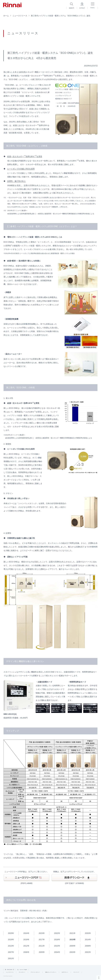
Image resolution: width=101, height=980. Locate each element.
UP (99, 978)
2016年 (57, 940)
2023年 (42, 933)
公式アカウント (65, 972)
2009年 (72, 946)
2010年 (57, 946)
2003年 (72, 952)
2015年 (73, 940)
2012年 (26, 946)
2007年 (11, 952)
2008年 (88, 946)
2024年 (26, 933)
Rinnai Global (9, 970)
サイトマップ (76, 972)
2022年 (57, 933)
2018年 (26, 940)
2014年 (88, 940)
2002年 (88, 952)
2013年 (11, 946)
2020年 (88, 933)
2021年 (72, 933)
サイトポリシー (22, 972)
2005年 (42, 952)
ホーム (6, 16)
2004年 (57, 952)
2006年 (26, 952)
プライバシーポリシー (35, 972)
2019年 (11, 940)
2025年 (11, 933)
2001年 (11, 958)
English (26, 970)
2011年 (42, 946)
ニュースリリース (20, 16)
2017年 (42, 940)
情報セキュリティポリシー (51, 972)
